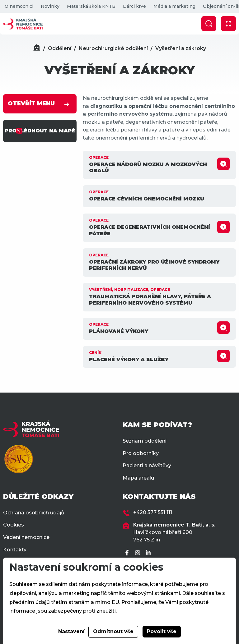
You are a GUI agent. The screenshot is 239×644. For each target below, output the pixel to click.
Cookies (14, 525)
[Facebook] (128, 553)
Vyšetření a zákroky (181, 48)
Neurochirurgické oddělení (113, 48)
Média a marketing (174, 6)
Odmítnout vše (113, 631)
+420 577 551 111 (153, 512)
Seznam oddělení (145, 441)
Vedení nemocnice (26, 537)
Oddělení (60, 48)
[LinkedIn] (149, 553)
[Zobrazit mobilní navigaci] (228, 24)
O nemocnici (19, 6)
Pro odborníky (141, 453)
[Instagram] (138, 553)
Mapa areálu (138, 478)
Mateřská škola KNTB (91, 6)
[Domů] (37, 48)
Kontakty (15, 550)
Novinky (50, 6)
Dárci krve (134, 6)
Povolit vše (162, 631)
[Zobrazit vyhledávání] (209, 24)
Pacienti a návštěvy (147, 465)
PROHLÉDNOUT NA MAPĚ (40, 131)
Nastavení (71, 631)
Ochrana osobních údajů (34, 513)
